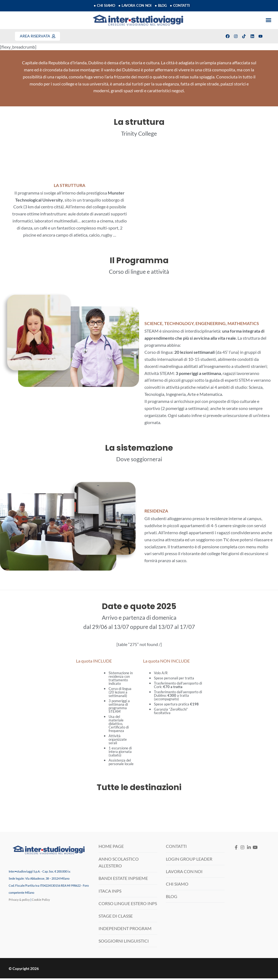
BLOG (172, 898)
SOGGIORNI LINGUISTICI (124, 942)
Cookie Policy (41, 901)
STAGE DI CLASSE (116, 917)
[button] (269, 20)
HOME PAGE (111, 848)
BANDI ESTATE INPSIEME (123, 880)
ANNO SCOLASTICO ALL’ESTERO (119, 864)
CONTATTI (176, 848)
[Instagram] (243, 849)
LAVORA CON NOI (184, 873)
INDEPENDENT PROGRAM (125, 930)
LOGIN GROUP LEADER (189, 860)
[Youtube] (255, 849)
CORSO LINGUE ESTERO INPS (128, 905)
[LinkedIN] (249, 849)
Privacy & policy (19, 901)
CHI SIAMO (177, 885)
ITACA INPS (110, 892)
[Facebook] (236, 849)
